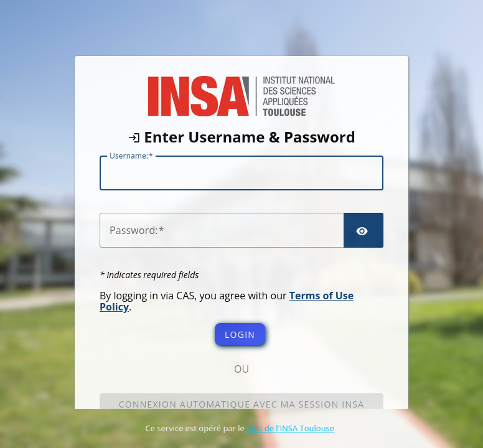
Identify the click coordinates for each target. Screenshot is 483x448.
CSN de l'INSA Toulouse (290, 428)
